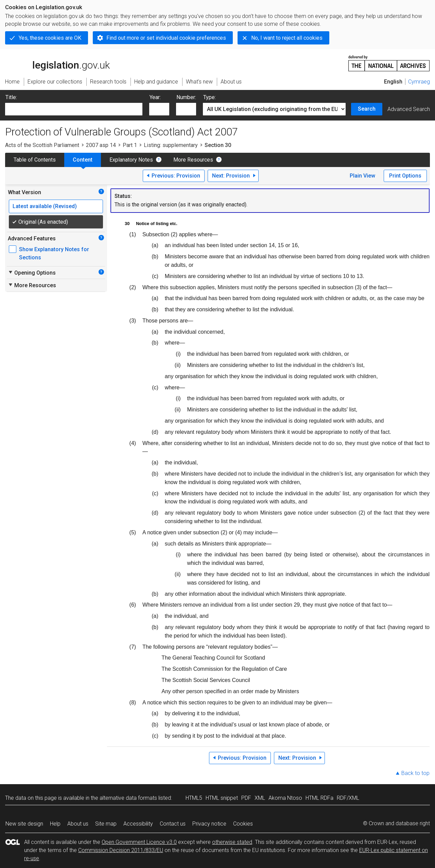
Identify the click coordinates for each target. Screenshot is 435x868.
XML (260, 798)
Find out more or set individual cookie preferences (166, 38)
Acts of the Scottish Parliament (42, 145)
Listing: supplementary (171, 145)
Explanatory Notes (131, 160)
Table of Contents (35, 160)
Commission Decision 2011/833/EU (121, 850)
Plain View (362, 176)
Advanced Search (409, 109)
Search (367, 109)
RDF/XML (348, 798)
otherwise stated (232, 842)
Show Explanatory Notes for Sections (54, 253)
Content (83, 160)
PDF (246, 798)
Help (55, 824)
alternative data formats (128, 798)
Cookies (243, 824)
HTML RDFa (319, 798)
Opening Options (32, 273)
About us (78, 824)
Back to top (415, 773)
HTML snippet (222, 798)
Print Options (405, 176)
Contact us (173, 824)
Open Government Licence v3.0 (139, 842)
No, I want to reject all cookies (287, 38)
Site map (106, 824)
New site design (24, 824)
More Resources (193, 160)
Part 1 (130, 145)
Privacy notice (209, 824)
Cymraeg (419, 82)
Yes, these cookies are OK (50, 38)
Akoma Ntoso (285, 798)
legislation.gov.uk (57, 63)
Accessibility (138, 824)
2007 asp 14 (101, 145)
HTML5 (194, 798)
